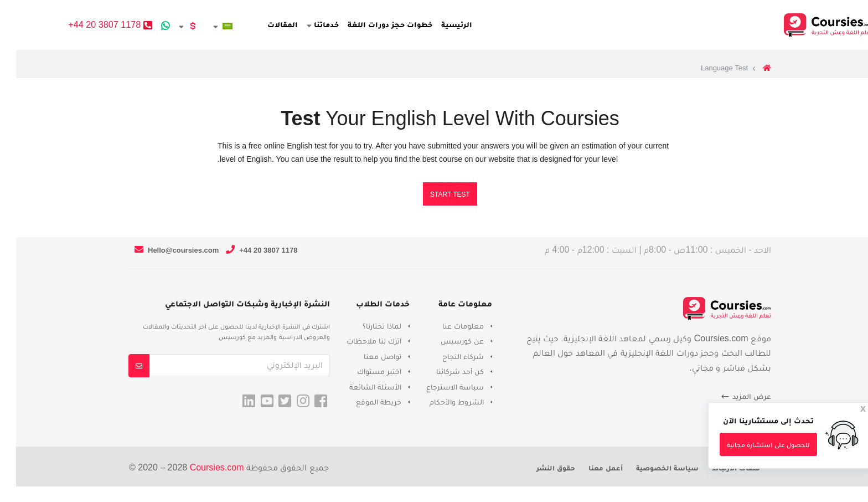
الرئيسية (456, 24)
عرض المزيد (730, 397)
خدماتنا (323, 24)
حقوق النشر (540, 468)
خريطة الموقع (363, 402)
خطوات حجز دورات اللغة (390, 24)
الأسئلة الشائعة (359, 387)
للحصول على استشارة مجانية (752, 445)
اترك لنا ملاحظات (358, 341)
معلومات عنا (447, 326)
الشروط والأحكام (441, 402)
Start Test (434, 194)
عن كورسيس (446, 341)
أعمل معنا (590, 468)
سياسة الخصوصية (651, 468)
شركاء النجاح (447, 356)
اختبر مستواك (363, 371)
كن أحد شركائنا (444, 371)
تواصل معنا (366, 356)
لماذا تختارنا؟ (366, 326)
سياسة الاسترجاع (439, 387)
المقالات (283, 24)
